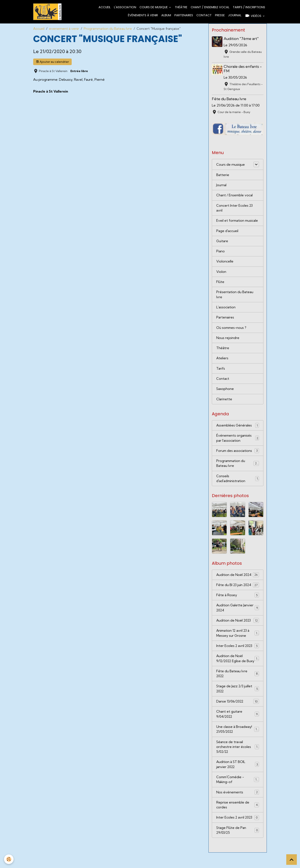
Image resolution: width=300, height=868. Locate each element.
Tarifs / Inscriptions (249, 7)
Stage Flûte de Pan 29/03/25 (238, 845)
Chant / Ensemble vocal (210, 7)
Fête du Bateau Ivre (229, 99)
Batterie (223, 176)
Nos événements (238, 807)
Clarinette (224, 403)
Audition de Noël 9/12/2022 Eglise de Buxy (238, 668)
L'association (125, 7)
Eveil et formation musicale (238, 222)
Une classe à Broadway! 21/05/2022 (238, 742)
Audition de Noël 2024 (238, 580)
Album (166, 15)
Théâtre (181, 7)
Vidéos (253, 16)
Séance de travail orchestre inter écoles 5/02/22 (238, 760)
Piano (221, 253)
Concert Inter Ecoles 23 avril (235, 209)
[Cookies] (9, 859)
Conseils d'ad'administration (238, 484)
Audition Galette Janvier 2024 (238, 614)
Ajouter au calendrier (52, 62)
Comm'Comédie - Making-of (238, 794)
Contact (204, 15)
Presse (220, 15)
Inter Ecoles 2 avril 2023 (238, 652)
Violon (221, 274)
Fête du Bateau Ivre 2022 (238, 686)
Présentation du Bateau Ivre (235, 297)
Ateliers (222, 362)
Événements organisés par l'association (238, 443)
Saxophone (225, 393)
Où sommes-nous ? (232, 331)
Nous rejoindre (228, 341)
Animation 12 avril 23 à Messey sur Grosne (238, 640)
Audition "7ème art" (242, 39)
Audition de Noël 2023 (238, 627)
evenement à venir (64, 29)
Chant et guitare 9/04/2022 (238, 727)
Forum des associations (238, 455)
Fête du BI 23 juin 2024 (238, 590)
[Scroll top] (292, 860)
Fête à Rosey (238, 601)
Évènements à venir (143, 15)
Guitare (222, 243)
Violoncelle (225, 264)
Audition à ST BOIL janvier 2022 (238, 778)
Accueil (105, 7)
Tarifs (221, 372)
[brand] (48, 12)
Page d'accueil (227, 232)
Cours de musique (154, 7)
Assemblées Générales (238, 430)
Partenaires (184, 15)
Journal (235, 15)
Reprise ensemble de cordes (238, 820)
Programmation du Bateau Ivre (108, 29)
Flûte (220, 284)
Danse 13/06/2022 (238, 714)
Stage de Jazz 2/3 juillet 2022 (238, 701)
